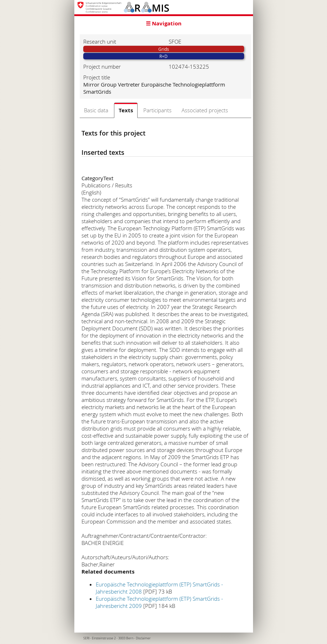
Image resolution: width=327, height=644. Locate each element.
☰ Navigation (164, 23)
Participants (157, 110)
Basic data (96, 110)
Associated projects (205, 110)
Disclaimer (143, 638)
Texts (126, 110)
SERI (86, 638)
